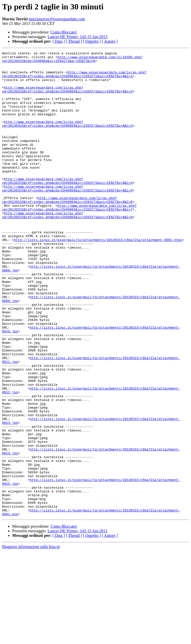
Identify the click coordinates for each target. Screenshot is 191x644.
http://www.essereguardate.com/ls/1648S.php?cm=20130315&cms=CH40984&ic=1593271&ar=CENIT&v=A (72, 61)
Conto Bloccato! (64, 32)
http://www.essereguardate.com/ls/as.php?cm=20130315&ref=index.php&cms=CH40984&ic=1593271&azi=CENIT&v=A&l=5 (67, 216)
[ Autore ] (110, 41)
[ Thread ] (74, 41)
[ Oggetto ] (92, 41)
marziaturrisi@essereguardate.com (57, 19)
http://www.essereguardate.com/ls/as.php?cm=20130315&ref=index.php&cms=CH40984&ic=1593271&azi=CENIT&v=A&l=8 (67, 248)
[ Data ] (59, 41)
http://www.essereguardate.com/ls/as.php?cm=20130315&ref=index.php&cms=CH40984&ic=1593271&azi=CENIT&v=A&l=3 (67, 138)
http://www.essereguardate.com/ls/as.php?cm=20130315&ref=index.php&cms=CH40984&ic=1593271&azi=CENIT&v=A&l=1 (74, 79)
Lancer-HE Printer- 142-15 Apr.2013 (78, 37)
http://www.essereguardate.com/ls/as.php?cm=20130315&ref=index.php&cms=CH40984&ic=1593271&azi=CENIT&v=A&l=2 (67, 97)
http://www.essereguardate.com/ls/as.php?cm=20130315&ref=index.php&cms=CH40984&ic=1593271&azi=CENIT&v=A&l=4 (67, 207)
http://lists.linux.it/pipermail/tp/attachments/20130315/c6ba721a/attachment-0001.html (98, 278)
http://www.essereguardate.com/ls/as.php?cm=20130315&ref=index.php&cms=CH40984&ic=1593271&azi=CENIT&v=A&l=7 (69, 239)
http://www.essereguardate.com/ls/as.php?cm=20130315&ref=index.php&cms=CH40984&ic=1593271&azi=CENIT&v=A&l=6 (67, 230)
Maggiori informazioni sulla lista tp (31, 640)
